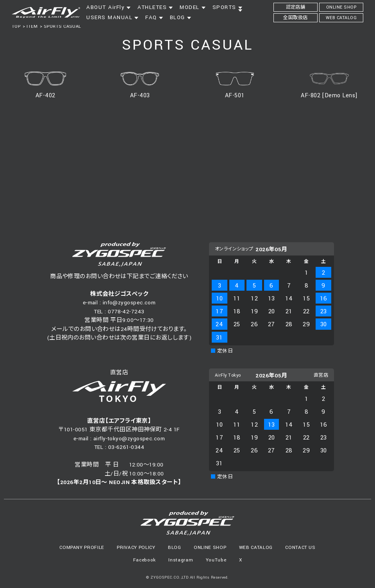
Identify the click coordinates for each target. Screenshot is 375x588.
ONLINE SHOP (210, 548)
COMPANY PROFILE (82, 548)
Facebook (145, 560)
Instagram (181, 560)
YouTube (216, 560)
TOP (16, 26)
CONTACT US (300, 548)
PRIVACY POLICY (136, 548)
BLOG (175, 548)
